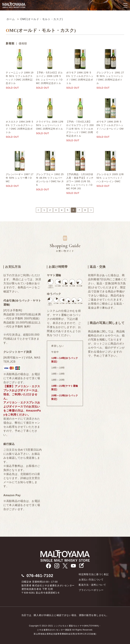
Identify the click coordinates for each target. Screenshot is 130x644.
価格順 (23, 43)
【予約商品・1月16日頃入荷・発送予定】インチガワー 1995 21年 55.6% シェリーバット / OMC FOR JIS (80, 181)
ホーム (11, 19)
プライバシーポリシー (91, 590)
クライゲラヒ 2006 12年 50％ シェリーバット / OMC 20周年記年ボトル (50, 125)
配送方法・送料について (92, 585)
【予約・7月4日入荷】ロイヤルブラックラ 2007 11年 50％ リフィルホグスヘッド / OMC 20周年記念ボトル (80, 129)
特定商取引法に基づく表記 (94, 574)
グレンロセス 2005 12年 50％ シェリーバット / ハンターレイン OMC (110, 178)
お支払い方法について (91, 580)
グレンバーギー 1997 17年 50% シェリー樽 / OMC (20, 178)
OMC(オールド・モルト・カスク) (42, 19)
